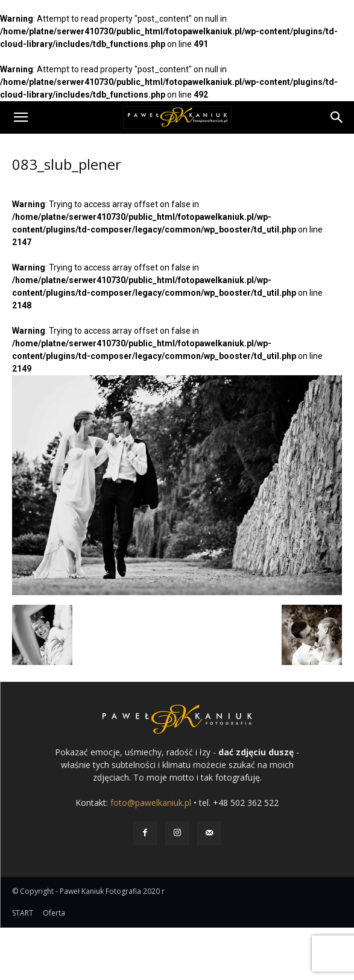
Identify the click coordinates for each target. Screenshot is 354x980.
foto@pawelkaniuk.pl (151, 803)
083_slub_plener (67, 164)
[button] (21, 117)
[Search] (337, 117)
